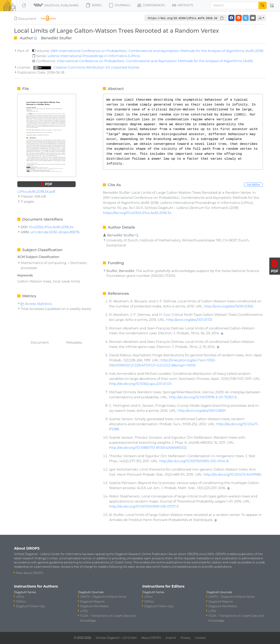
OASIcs (21, 602)
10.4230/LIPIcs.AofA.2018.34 (51, 227)
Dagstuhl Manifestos (94, 606)
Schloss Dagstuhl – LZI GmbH (116, 638)
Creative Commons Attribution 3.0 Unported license (86, 67)
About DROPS (151, 638)
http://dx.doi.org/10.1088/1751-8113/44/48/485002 (148, 447)
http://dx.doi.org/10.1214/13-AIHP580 (232, 474)
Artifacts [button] (183, 5)
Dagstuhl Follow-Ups (30, 606)
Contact (200, 638)
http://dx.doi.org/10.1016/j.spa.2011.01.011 (140, 384)
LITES (84, 611)
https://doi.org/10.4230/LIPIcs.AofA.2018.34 (137, 213)
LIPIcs (20, 597)
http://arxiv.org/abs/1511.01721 (189, 320)
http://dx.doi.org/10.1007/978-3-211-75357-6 (203, 397)
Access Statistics (36, 304)
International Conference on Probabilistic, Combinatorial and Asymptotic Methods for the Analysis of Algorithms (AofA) (155, 61)
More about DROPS (30, 573)
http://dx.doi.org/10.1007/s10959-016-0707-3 (144, 506)
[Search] (235, 5)
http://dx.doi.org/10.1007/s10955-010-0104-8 (194, 461)
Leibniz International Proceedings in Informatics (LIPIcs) (94, 56)
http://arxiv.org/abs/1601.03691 (202, 410)
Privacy (185, 638)
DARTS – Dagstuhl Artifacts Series (103, 597)
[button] (56, 5)
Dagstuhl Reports (92, 602)
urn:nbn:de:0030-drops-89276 (55, 232)
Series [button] (94, 5)
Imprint (171, 638)
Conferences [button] (151, 5)
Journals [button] (119, 5)
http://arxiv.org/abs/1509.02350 (229, 306)
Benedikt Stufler (56, 38)
